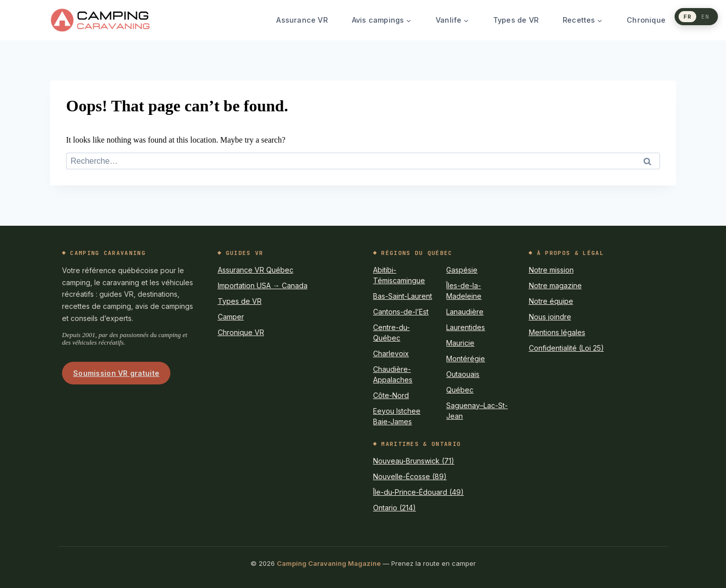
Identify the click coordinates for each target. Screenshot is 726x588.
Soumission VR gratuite (116, 373)
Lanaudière (465, 312)
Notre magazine (555, 285)
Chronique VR (241, 332)
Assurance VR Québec (256, 270)
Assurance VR (302, 20)
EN (705, 16)
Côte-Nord (391, 395)
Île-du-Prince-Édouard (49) (418, 492)
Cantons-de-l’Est (401, 312)
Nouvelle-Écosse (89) (410, 476)
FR (688, 16)
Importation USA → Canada (263, 285)
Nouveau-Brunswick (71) (414, 461)
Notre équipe (551, 301)
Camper (231, 317)
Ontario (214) (395, 508)
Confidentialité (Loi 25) (566, 348)
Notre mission (551, 270)
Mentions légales (557, 332)
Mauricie (460, 343)
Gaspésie (462, 270)
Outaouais (463, 374)
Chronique (646, 20)
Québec (460, 390)
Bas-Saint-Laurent (403, 296)
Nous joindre (550, 317)
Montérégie (466, 358)
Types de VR (516, 20)
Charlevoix (391, 353)
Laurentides (466, 327)
